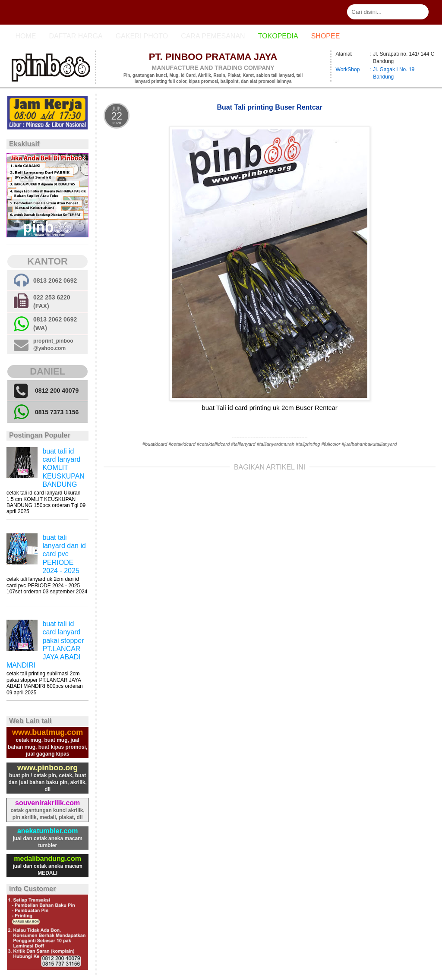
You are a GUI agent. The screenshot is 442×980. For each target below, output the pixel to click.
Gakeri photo (142, 36)
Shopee (326, 36)
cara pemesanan (213, 36)
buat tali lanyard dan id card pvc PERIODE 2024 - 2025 (64, 554)
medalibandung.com (47, 859)
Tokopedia (278, 36)
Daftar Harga (76, 36)
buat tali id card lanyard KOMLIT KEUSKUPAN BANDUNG (63, 468)
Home (25, 36)
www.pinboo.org (47, 768)
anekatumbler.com (48, 831)
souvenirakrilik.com (47, 803)
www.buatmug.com (47, 732)
